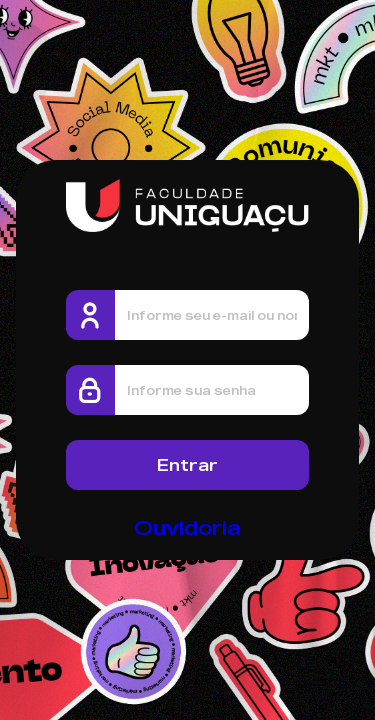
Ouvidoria (187, 527)
